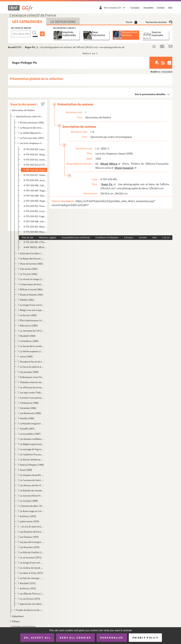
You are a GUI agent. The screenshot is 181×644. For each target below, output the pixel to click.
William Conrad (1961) (31, 289)
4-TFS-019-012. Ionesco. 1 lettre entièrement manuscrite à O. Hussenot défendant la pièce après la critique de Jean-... (35, 160)
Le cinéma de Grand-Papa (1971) (32, 568)
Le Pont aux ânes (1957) (32, 138)
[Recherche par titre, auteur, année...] (21, 34)
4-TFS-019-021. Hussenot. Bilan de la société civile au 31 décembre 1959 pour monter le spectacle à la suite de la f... (35, 206)
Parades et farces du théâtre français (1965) (32, 362)
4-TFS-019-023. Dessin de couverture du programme (35, 227)
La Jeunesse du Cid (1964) (32, 331)
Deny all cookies (75, 638)
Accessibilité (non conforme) (76, 237)
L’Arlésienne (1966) (29, 403)
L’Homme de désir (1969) (32, 506)
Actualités (148, 8)
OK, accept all (37, 638)
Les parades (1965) (29, 372)
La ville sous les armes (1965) (32, 387)
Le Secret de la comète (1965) (32, 346)
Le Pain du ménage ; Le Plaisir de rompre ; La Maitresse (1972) (32, 578)
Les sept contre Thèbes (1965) (32, 393)
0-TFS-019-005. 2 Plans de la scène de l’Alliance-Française (35, 242)
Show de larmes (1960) (31, 264)
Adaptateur (18, 616)
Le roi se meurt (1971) (31, 557)
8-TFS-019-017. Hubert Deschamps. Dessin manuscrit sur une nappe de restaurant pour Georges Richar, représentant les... (35, 175)
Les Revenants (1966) (30, 413)
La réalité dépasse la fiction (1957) (32, 133)
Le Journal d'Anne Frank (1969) (32, 496)
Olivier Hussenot (124, 168)
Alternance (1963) (29, 325)
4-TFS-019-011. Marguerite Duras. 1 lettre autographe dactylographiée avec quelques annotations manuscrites (35, 154)
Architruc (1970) (28, 516)
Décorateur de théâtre (23, 110)
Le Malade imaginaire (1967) (32, 423)
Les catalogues (27, 22)
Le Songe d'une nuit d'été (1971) (32, 563)
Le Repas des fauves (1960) (32, 258)
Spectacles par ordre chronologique (30, 116)
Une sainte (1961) (29, 269)
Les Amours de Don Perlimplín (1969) (32, 485)
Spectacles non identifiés (32, 604)
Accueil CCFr (15, 47)
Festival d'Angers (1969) (32, 465)
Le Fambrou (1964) (29, 341)
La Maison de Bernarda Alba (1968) (32, 460)
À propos (135, 8)
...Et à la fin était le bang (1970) (32, 527)
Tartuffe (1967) (27, 429)
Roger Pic (30, 47)
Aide (170, 8)
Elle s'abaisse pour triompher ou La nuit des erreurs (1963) (32, 320)
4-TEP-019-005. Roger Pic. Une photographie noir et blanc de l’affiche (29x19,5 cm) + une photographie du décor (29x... (35, 170)
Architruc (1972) (28, 588)
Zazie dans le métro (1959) (32, 253)
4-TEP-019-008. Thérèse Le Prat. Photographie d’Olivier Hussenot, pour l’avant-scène (35, 196)
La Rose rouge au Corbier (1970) (32, 511)
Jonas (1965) (26, 356)
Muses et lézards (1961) (31, 295)
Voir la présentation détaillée (150, 94)
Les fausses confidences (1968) (32, 439)
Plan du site (28, 237)
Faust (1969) (26, 470)
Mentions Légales (48, 237)
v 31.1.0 (166, 237)
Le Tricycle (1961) (29, 274)
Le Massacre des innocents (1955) (32, 128)
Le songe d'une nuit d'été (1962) (32, 305)
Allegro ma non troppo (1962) (32, 310)
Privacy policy (145, 638)
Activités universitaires (24, 626)
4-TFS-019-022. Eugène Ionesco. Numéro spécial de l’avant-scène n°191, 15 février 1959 (35, 216)
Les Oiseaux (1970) (29, 537)
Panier (132, 22)
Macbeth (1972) (28, 583)
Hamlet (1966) (27, 418)
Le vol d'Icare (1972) (30, 599)
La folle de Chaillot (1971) (32, 552)
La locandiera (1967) (30, 434)
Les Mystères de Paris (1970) (32, 532)
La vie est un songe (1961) (32, 279)
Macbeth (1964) (28, 336)
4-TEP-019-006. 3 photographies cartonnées (35, 185)
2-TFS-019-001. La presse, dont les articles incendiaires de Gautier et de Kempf (35, 211)
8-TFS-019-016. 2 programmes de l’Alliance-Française (35, 149)
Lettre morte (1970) (30, 521)
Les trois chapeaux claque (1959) (32, 143)
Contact (161, 8)
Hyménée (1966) (28, 408)
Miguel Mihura (109, 164)
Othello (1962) (27, 300)
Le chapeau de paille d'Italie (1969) (32, 475)
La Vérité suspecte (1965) (32, 351)
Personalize (112, 638)
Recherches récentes (159, 22)
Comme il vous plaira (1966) (32, 398)
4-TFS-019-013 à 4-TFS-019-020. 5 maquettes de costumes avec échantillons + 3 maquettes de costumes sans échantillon (35, 165)
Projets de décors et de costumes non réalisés (30, 610)
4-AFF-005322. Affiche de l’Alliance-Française (35, 247)
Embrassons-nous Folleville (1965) (32, 377)
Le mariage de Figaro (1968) (32, 449)
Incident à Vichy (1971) (31, 573)
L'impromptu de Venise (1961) (32, 284)
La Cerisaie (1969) (29, 501)
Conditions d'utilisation (107, 237)
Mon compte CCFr (115, 8)
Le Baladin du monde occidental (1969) (32, 490)
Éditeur (16, 621)
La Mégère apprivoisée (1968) (32, 444)
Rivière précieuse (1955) (32, 122)
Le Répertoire (63, 22)
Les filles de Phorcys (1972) (32, 594)
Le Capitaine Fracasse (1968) (32, 454)
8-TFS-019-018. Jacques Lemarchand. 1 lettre (35, 180)
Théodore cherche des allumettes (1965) (32, 382)
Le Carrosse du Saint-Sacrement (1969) (32, 480)
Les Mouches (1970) (30, 547)
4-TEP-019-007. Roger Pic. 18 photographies (35, 190)
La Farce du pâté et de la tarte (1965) (32, 367)
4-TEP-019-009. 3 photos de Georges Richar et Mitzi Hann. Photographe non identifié (35, 221)
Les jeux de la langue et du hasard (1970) (32, 542)
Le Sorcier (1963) (28, 315)
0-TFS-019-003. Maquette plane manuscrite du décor (35, 232)
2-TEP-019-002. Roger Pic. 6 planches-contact (35, 201)
